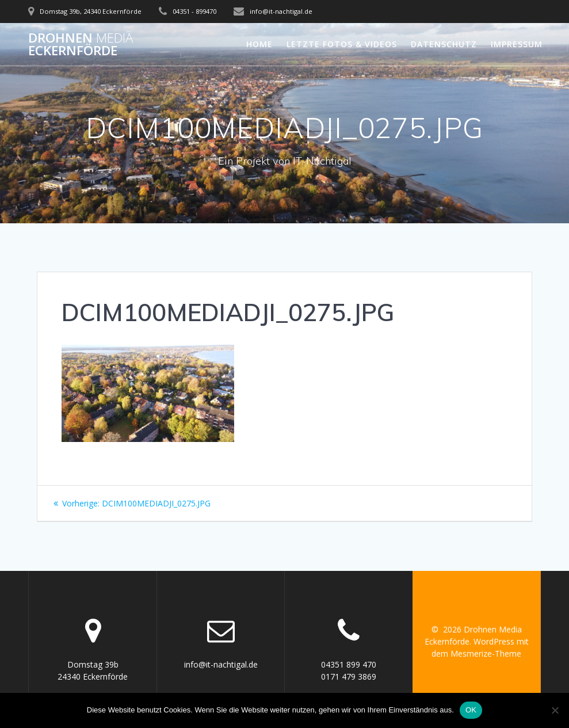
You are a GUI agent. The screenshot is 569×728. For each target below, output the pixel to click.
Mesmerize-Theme (486, 653)
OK (471, 710)
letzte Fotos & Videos (342, 44)
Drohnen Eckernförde (81, 45)
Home (259, 44)
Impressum (517, 44)
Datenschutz (444, 44)
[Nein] (555, 710)
